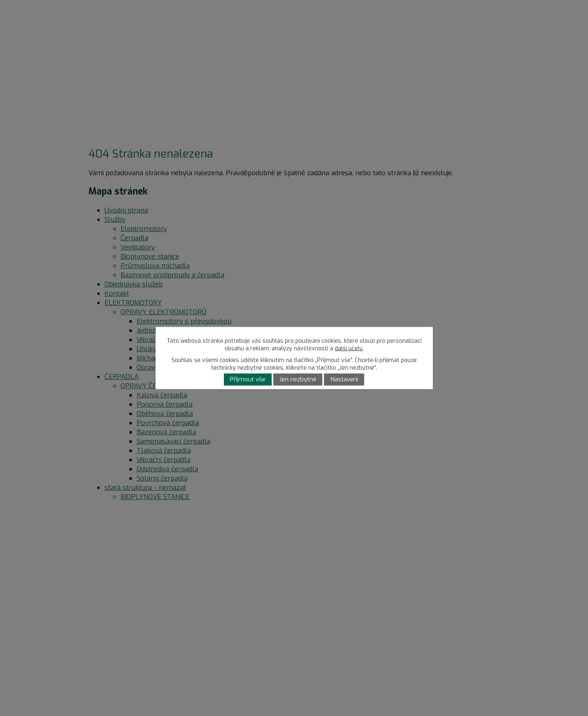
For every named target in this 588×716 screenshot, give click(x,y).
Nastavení (344, 380)
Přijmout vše (248, 380)
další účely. (349, 349)
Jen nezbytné (298, 380)
